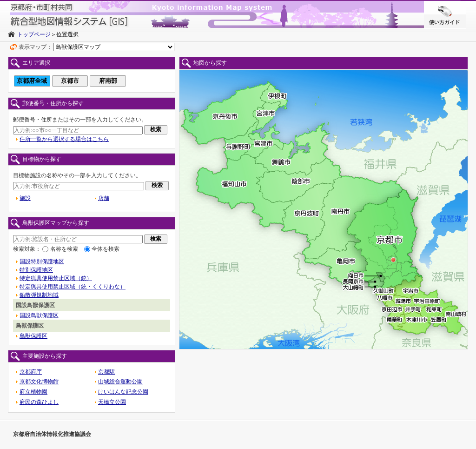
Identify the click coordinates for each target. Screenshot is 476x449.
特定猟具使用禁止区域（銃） (56, 278)
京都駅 (106, 372)
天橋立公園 (112, 402)
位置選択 (67, 34)
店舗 (104, 198)
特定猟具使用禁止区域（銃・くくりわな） (73, 287)
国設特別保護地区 (42, 261)
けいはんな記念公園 (123, 392)
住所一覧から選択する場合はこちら (64, 139)
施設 (25, 198)
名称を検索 (64, 249)
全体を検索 (106, 249)
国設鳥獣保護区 (39, 315)
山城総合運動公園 (120, 382)
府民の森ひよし (39, 402)
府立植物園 (33, 392)
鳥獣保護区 (33, 336)
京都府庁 (31, 372)
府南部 (108, 81)
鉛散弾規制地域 (39, 295)
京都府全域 (32, 81)
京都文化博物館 (39, 382)
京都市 (70, 81)
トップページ (34, 34)
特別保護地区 (36, 270)
